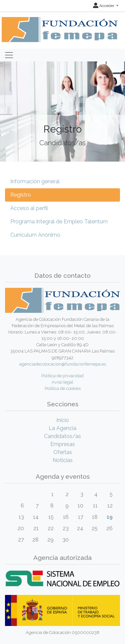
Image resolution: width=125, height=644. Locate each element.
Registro (21, 195)
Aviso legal (62, 382)
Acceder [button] (104, 6)
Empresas (63, 444)
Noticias (63, 460)
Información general (35, 181)
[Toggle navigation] (9, 55)
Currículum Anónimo (35, 235)
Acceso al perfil (29, 208)
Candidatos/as (62, 436)
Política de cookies (63, 388)
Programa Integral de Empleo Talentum (59, 222)
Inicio (63, 420)
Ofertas (63, 452)
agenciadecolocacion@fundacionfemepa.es (63, 364)
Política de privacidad (62, 376)
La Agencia (62, 428)
